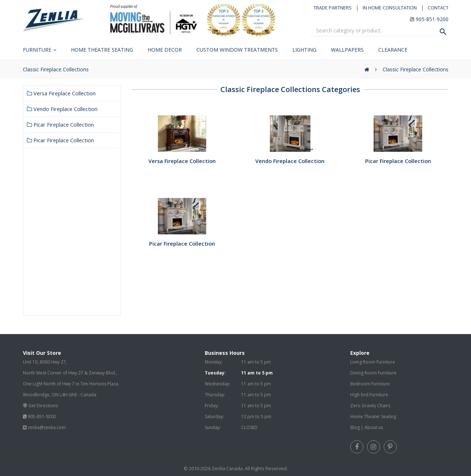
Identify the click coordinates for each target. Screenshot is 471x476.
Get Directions (43, 406)
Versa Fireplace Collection (61, 93)
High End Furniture (369, 395)
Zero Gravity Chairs (370, 406)
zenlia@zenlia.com (47, 427)
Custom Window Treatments (237, 50)
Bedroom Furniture (370, 384)
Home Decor (165, 50)
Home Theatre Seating (102, 50)
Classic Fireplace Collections (416, 69)
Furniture (37, 50)
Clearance (393, 50)
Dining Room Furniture (373, 373)
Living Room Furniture (373, 362)
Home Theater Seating (373, 416)
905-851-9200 (432, 19)
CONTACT (438, 8)
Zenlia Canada (227, 469)
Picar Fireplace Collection (60, 124)
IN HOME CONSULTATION (390, 8)
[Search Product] (443, 32)
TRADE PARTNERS (333, 8)
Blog (355, 427)
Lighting (304, 50)
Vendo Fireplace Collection (62, 109)
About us (374, 427)
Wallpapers (347, 50)
